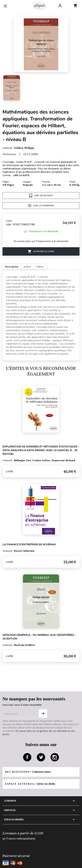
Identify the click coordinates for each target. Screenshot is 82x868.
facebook (27, 757)
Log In (60, 6)
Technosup (9, 154)
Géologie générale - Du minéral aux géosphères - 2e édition (39, 637)
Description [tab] (12, 267)
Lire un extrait (41, 196)
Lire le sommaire (41, 206)
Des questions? (28, 772)
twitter (41, 757)
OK (43, 713)
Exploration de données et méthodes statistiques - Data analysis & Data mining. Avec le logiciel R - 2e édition (41, 450)
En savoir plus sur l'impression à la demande (41, 241)
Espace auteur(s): (30, 784)
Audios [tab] (27, 267)
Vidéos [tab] (40, 267)
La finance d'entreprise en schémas (29, 544)
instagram (55, 757)
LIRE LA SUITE (21, 175)
